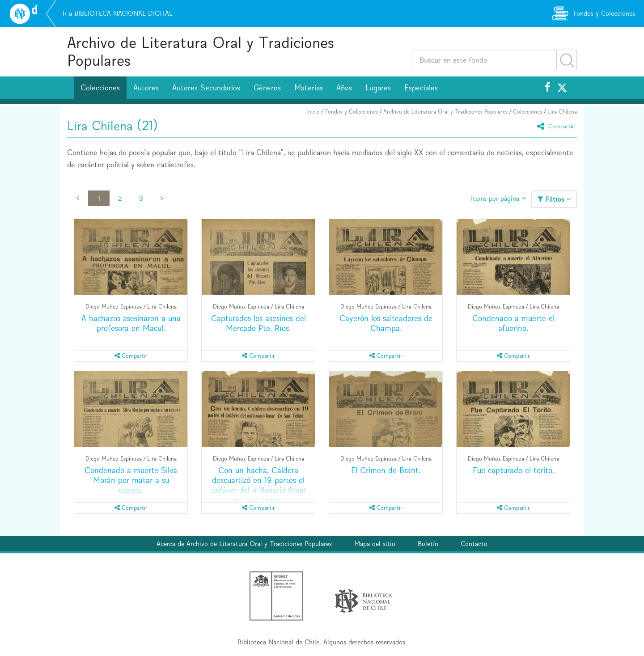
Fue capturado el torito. (513, 470)
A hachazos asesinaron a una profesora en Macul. (131, 323)
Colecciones (100, 88)
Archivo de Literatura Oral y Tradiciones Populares (201, 51)
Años (344, 88)
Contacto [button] (474, 544)
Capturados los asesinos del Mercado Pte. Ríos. (258, 323)
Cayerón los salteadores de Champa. (386, 323)
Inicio (313, 112)
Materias (309, 88)
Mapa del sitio (375, 544)
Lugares (378, 88)
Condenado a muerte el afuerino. (513, 323)
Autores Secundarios (206, 88)
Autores (146, 88)
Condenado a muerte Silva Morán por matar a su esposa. (131, 480)
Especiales (421, 88)
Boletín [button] (428, 544)
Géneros (267, 88)
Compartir (557, 126)
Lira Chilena (562, 112)
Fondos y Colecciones (352, 112)
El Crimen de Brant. (386, 470)
